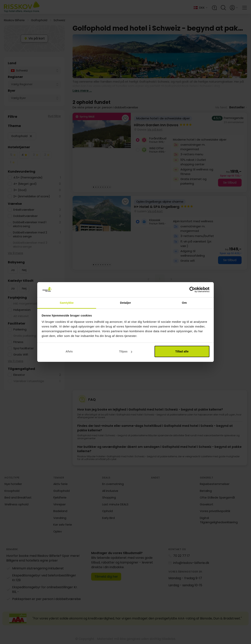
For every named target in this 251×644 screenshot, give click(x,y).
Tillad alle (182, 351)
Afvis (69, 351)
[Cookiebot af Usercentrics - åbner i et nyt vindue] (192, 290)
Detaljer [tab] (125, 303)
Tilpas (126, 351)
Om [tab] (184, 303)
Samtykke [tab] (67, 303)
